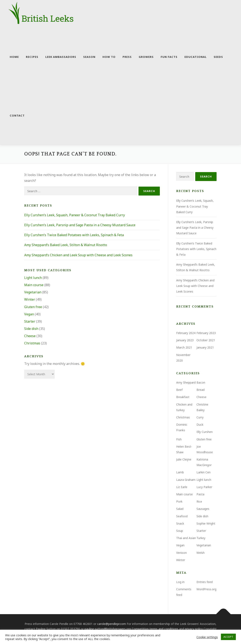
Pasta (200, 495)
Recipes (32, 57)
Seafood (182, 516)
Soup (180, 531)
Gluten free (33, 307)
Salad (180, 509)
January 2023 (185, 341)
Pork (179, 502)
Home (14, 57)
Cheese (30, 336)
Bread (201, 390)
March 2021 (184, 348)
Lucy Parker (204, 487)
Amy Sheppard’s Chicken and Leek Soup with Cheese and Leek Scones (78, 255)
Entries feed (205, 582)
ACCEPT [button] (228, 637)
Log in (180, 582)
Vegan (29, 314)
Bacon (201, 383)
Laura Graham (186, 480)
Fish (179, 439)
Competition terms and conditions (155, 629)
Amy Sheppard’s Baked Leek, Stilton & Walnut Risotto (66, 245)
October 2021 (206, 341)
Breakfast (183, 397)
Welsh (201, 553)
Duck (200, 425)
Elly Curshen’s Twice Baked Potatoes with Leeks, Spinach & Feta (74, 235)
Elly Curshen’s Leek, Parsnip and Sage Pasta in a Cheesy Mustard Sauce (80, 225)
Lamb (180, 473)
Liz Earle (182, 487)
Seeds (218, 57)
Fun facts (169, 57)
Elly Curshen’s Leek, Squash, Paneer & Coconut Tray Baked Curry (75, 215)
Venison (181, 553)
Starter (30, 322)
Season (89, 57)
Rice (199, 502)
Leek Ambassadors (61, 57)
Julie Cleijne (184, 460)
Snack (180, 524)
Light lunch (33, 278)
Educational (196, 57)
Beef (179, 390)
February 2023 (206, 333)
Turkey (201, 538)
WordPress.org (206, 590)
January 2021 (205, 348)
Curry (200, 418)
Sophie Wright (206, 524)
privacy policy (194, 629)
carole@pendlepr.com (111, 624)
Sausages (203, 509)
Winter (30, 300)
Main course (34, 285)
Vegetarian (33, 293)
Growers (146, 57)
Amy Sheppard (186, 383)
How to (109, 57)
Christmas (32, 344)
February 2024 (186, 333)
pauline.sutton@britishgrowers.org (108, 629)
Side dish (31, 329)
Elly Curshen (205, 432)
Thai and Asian (186, 538)
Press (127, 57)
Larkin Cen (204, 473)
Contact (17, 115)
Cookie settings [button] (207, 637)
